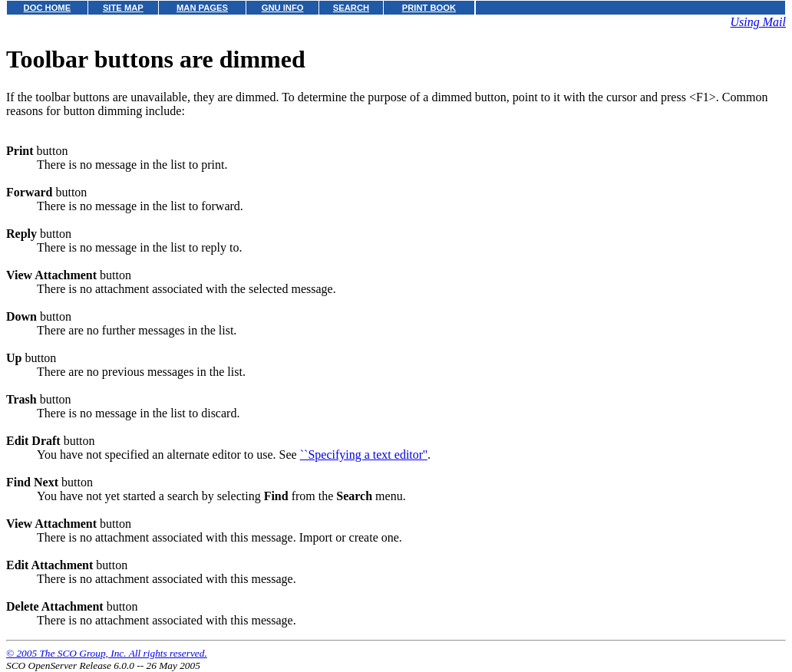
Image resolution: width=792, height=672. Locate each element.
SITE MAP (123, 8)
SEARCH (351, 8)
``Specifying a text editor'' (364, 455)
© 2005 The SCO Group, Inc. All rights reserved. (107, 653)
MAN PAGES (202, 8)
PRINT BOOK (429, 8)
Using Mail (758, 22)
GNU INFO (283, 8)
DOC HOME (48, 8)
